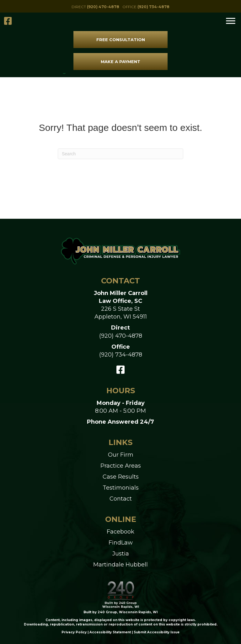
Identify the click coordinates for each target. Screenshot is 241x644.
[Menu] (231, 21)
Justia (121, 554)
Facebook (120, 532)
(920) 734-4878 (121, 355)
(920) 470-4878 (121, 336)
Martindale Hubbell (120, 565)
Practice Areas (121, 466)
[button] (95, 7)
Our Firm (121, 455)
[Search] (120, 154)
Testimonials (121, 488)
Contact (121, 499)
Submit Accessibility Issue (157, 632)
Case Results (121, 477)
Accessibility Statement (110, 632)
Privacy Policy (74, 632)
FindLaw (121, 543)
